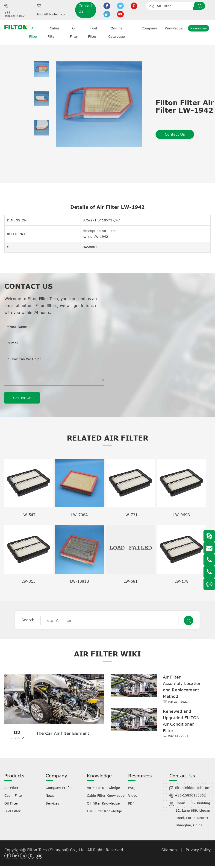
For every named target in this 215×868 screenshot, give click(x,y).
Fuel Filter (12, 811)
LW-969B (182, 515)
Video (133, 795)
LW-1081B (80, 581)
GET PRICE (22, 397)
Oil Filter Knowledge (103, 803)
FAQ (131, 787)
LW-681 (131, 581)
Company (149, 28)
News (50, 795)
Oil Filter (11, 803)
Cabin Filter (14, 795)
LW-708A (80, 515)
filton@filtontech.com (52, 14)
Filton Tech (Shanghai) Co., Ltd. (57, 850)
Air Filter (11, 787)
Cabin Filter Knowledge (106, 795)
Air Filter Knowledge (103, 787)
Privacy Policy (198, 850)
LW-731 (131, 515)
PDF (131, 803)
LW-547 (28, 515)
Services (52, 803)
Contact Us (86, 9)
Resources (199, 28)
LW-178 (181, 581)
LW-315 (28, 581)
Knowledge (174, 28)
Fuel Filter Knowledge (104, 811)
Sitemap (169, 850)
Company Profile (59, 787)
